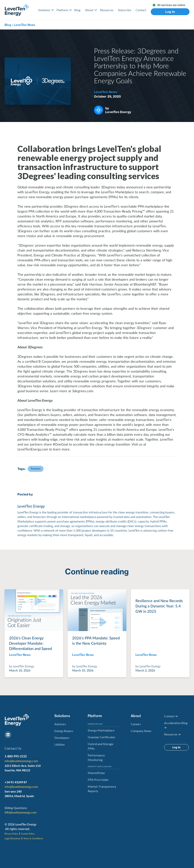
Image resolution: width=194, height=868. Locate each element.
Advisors (60, 724)
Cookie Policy (28, 834)
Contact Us (13, 748)
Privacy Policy (11, 834)
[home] (17, 10)
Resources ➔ (172, 734)
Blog (77, 10)
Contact (141, 10)
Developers (62, 738)
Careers (136, 724)
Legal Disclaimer (13, 838)
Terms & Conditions (33, 838)
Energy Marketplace (101, 730)
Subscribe (125, 10)
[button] (45, 10)
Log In (170, 12)
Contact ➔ (171, 716)
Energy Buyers (64, 731)
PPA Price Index (98, 780)
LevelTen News (25, 25)
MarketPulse (96, 773)
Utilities (60, 744)
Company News (141, 731)
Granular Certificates (101, 737)
